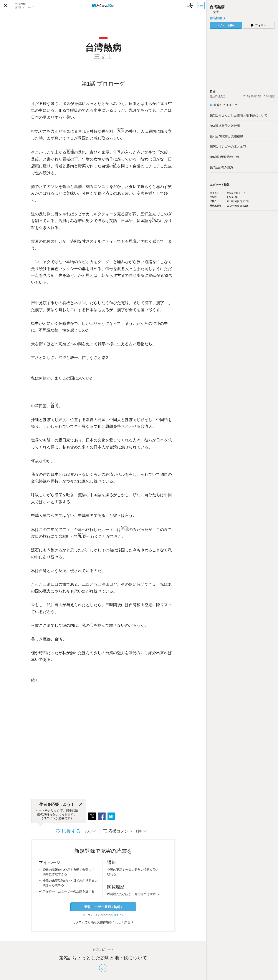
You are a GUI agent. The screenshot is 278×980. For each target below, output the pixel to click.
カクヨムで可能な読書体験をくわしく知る (103, 922)
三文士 (214, 12)
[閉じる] (81, 804)
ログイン (119, 915)
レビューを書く (226, 25)
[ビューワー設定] (190, 5)
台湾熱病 (217, 7)
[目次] (201, 5)
